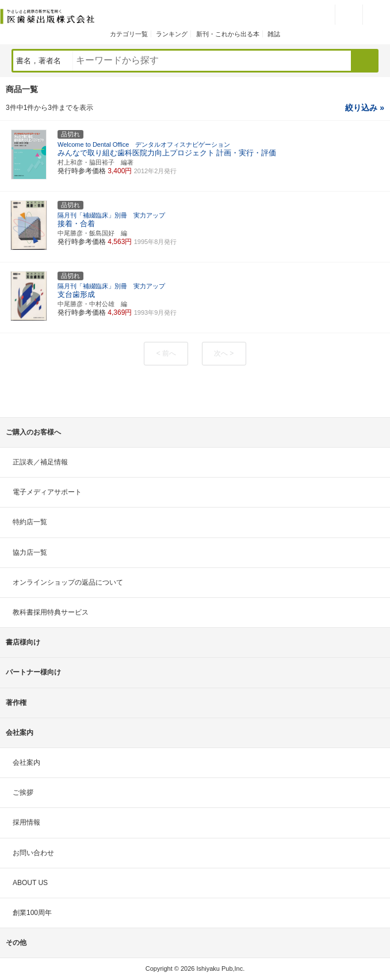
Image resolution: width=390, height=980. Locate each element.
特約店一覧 (30, 522)
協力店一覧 (30, 552)
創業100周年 (32, 913)
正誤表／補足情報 (40, 462)
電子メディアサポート (47, 492)
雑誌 (274, 34)
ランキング (172, 34)
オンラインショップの (68, 582)
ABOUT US (30, 883)
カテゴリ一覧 (129, 34)
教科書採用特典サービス (51, 612)
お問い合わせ (33, 853)
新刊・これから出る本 (228, 34)
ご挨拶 (23, 792)
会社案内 (26, 762)
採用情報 (26, 822)
